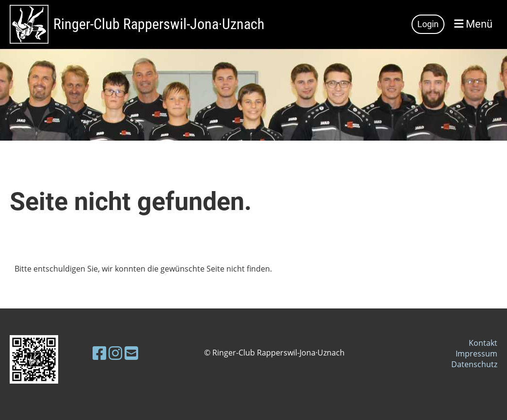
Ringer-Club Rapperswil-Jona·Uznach (159, 24)
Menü (473, 24)
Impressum (476, 354)
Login (428, 24)
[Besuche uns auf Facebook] (99, 353)
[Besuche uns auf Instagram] (115, 353)
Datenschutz (474, 364)
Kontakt (483, 343)
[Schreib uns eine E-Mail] (131, 353)
